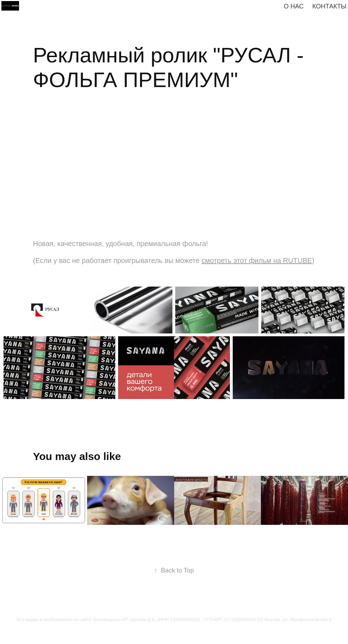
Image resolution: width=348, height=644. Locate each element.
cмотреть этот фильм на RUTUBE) (258, 260)
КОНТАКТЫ (329, 6)
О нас (294, 6)
